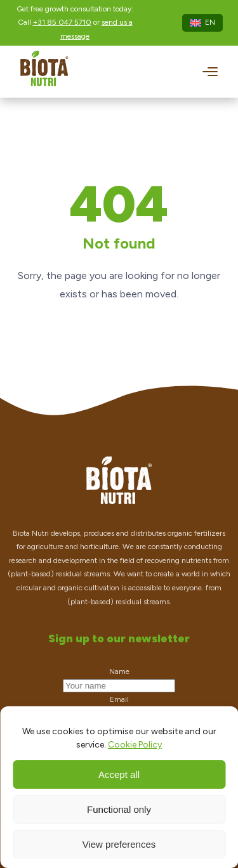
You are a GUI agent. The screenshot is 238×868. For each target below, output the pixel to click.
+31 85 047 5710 (62, 22)
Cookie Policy (135, 745)
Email (119, 699)
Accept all (119, 774)
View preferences (119, 844)
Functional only (119, 809)
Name (119, 671)
